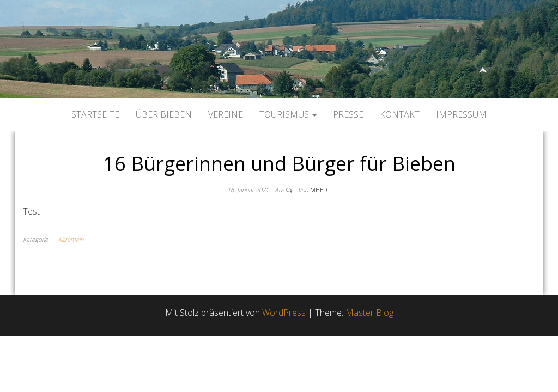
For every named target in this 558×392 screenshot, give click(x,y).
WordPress (284, 313)
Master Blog (369, 313)
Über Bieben (164, 114)
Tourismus (288, 114)
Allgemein (71, 239)
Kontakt (400, 114)
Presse (348, 114)
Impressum (461, 114)
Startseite (95, 114)
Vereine (226, 114)
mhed (319, 190)
